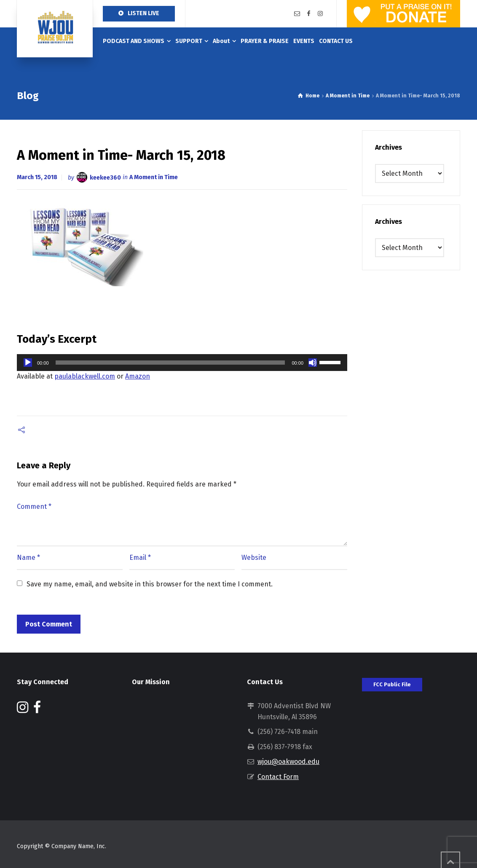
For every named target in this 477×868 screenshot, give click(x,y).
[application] (182, 363)
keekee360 (105, 177)
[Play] (28, 363)
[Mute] (313, 363)
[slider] (170, 363)
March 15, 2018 (37, 177)
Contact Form (278, 777)
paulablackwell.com (85, 376)
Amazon (138, 376)
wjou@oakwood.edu (288, 762)
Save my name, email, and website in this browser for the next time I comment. (150, 584)
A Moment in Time (154, 177)
